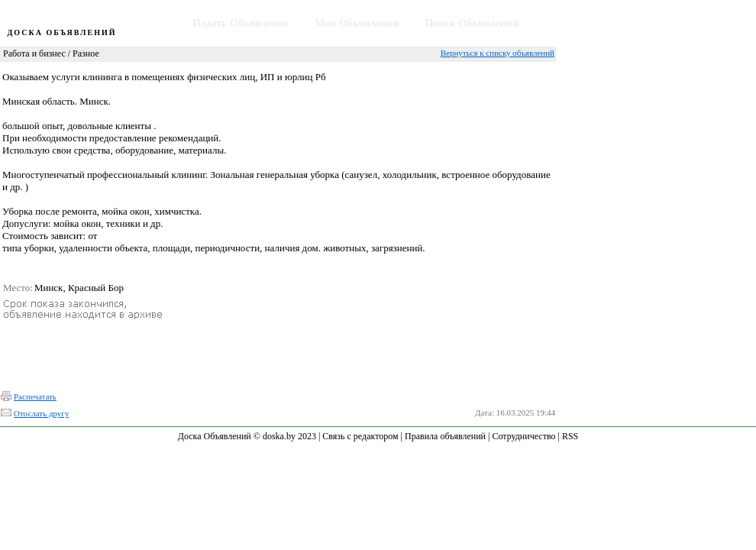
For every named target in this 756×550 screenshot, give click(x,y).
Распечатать (35, 396)
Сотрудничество (523, 436)
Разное (86, 53)
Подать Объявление (241, 23)
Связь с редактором (360, 436)
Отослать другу (41, 413)
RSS (570, 436)
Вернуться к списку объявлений (498, 53)
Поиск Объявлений (472, 23)
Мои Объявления (357, 23)
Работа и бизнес (34, 53)
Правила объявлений (445, 436)
